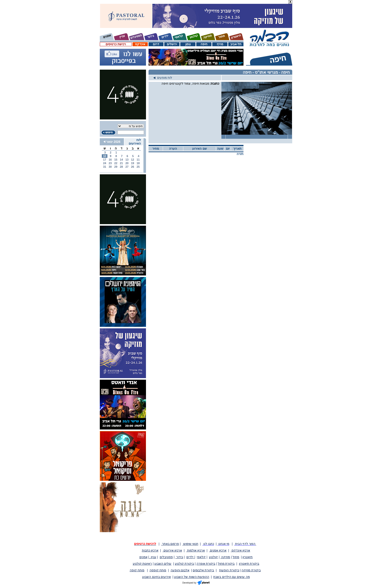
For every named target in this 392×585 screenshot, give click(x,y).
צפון (188, 44)
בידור (179, 557)
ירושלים (172, 44)
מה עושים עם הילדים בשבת (231, 577)
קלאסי (201, 557)
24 (105, 163)
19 (133, 163)
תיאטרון (248, 557)
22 (116, 163)
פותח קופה (137, 570)
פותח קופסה (158, 570)
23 (110, 163)
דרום (156, 44)
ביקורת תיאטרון (249, 564)
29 (116, 167)
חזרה (240, 154)
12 (133, 160)
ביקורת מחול (226, 564)
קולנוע (213, 557)
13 (127, 160)
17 (105, 160)
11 (138, 160)
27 (127, 167)
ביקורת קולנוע (184, 564)
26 (133, 167)
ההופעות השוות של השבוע (192, 577)
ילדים (190, 557)
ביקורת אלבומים (203, 570)
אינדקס (140, 44)
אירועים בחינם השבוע (157, 577)
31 (105, 167)
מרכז (220, 44)
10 (105, 156)
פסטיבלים (166, 557)
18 (138, 163)
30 (110, 167)
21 (121, 163)
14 (121, 160)
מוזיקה (225, 557)
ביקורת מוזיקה (251, 570)
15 (116, 160)
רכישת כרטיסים (116, 44)
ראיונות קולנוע (142, 564)
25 (138, 167)
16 (110, 160)
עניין (153, 557)
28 (121, 167)
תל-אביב (236, 44)
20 (127, 163)
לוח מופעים (163, 78)
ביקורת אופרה (206, 564)
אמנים (143, 557)
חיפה (204, 44)
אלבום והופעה (180, 570)
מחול (236, 557)
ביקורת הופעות (229, 570)
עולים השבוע (163, 564)
